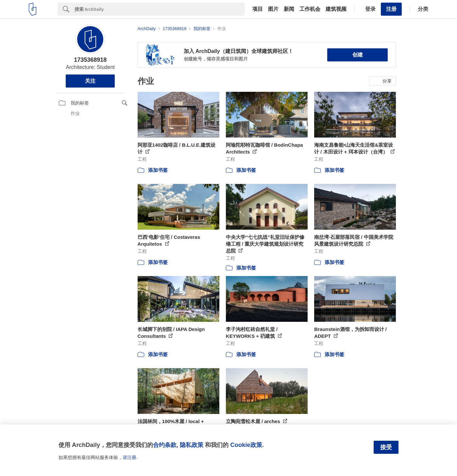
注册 (391, 9)
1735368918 (90, 60)
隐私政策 (192, 445)
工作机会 (310, 9)
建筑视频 (336, 9)
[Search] (160, 9)
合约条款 (165, 445)
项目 (258, 9)
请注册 (129, 457)
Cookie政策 (246, 445)
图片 (273, 9)
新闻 (289, 9)
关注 (90, 81)
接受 (386, 447)
